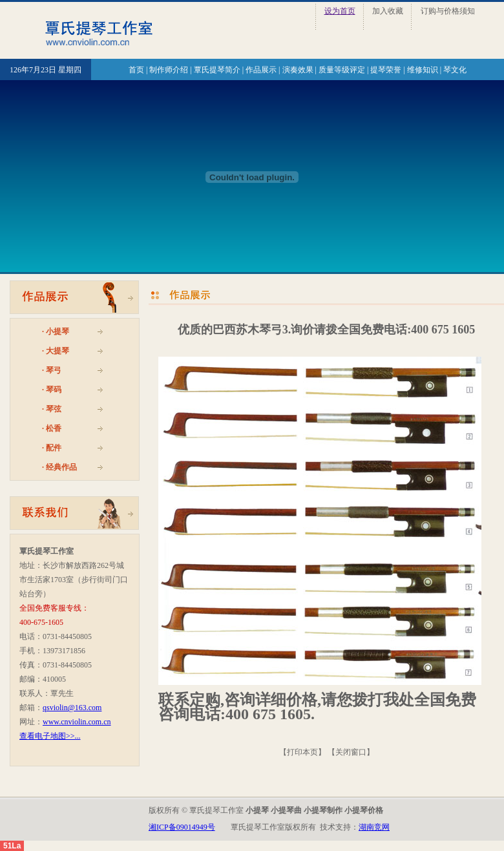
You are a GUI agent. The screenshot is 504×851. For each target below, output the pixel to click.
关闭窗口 (351, 752)
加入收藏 (388, 11)
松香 (54, 428)
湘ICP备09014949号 (182, 827)
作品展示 (261, 70)
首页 (136, 70)
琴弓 (54, 370)
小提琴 (58, 331)
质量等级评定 (342, 70)
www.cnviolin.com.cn (77, 722)
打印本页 (302, 752)
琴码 (54, 390)
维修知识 (423, 70)
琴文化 (455, 70)
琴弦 (54, 409)
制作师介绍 (169, 70)
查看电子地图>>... (50, 736)
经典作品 (61, 467)
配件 (54, 448)
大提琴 (58, 351)
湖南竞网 (374, 827)
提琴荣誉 (386, 70)
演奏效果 (298, 70)
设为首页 (340, 11)
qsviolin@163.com (72, 708)
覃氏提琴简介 (217, 70)
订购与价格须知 (448, 11)
